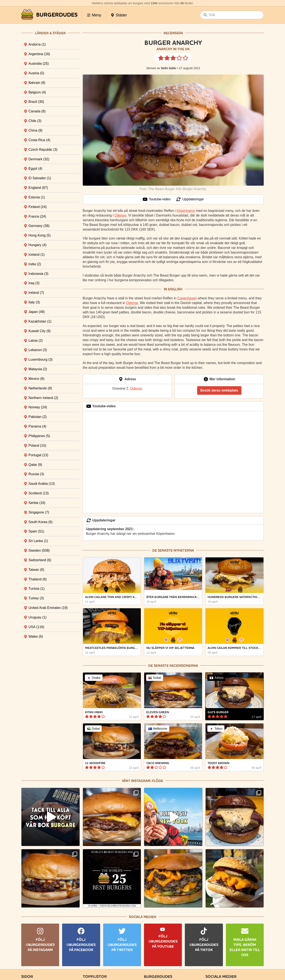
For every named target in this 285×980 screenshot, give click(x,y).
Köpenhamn (186, 211)
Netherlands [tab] (40, 388)
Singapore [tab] (39, 512)
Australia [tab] (39, 64)
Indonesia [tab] (38, 274)
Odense (120, 215)
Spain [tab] (36, 531)
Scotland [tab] (39, 493)
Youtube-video (157, 199)
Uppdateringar (190, 199)
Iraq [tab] (34, 283)
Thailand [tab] (38, 579)
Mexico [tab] (36, 379)
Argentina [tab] (39, 54)
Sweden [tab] (39, 550)
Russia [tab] (36, 474)
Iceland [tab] (37, 255)
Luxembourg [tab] (41, 359)
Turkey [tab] (36, 598)
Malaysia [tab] (38, 369)
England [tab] (38, 188)
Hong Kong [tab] (40, 235)
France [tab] (37, 216)
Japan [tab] (37, 312)
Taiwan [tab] (36, 570)
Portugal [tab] (38, 455)
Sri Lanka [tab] (38, 541)
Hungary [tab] (37, 245)
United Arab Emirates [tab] (48, 608)
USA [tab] (36, 627)
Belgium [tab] (37, 92)
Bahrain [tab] (37, 83)
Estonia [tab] (37, 197)
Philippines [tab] (39, 436)
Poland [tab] (37, 446)
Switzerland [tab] (40, 560)
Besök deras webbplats (219, 390)
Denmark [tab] (39, 159)
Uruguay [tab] (37, 617)
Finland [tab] (38, 207)
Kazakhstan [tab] (40, 321)
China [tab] (36, 130)
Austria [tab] (36, 73)
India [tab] (35, 264)
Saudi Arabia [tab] (42, 484)
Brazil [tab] (36, 102)
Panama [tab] (37, 426)
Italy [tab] (34, 302)
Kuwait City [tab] (40, 331)
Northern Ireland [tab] (43, 398)
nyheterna (184, 550)
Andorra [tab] (37, 44)
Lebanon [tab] (38, 350)
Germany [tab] (39, 226)
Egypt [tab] (35, 169)
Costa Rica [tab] (39, 140)
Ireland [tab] (36, 293)
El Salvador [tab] (40, 178)
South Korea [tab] (41, 522)
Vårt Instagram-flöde (142, 781)
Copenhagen (187, 298)
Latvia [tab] (36, 341)
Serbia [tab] (37, 503)
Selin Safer (169, 68)
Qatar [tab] (35, 465)
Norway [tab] (38, 407)
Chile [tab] (35, 121)
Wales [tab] (36, 636)
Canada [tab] (37, 111)
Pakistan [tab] (38, 417)
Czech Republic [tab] (43, 150)
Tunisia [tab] (36, 589)
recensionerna (184, 666)
